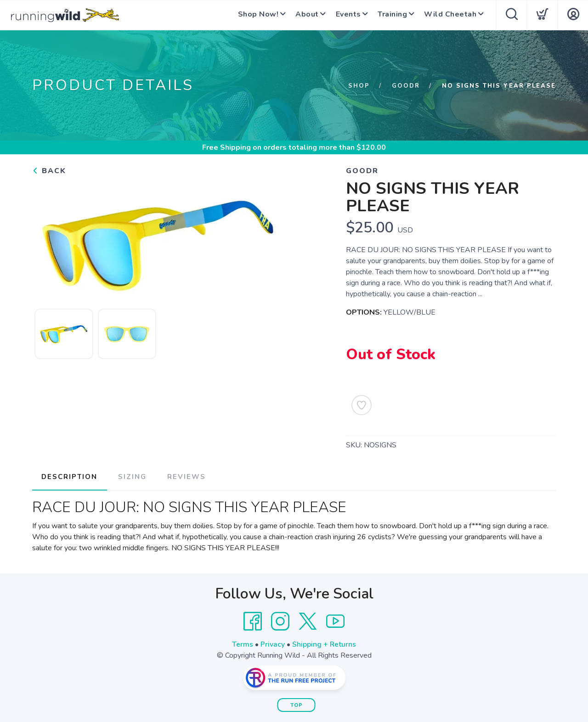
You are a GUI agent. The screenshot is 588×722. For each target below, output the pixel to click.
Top (297, 704)
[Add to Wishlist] (362, 405)
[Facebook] (253, 620)
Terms (243, 643)
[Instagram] (280, 620)
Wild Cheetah (448, 15)
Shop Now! (251, 15)
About (301, 15)
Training (389, 15)
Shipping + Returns (324, 643)
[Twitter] (308, 620)
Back (49, 171)
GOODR (406, 86)
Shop (359, 86)
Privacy (273, 643)
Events (343, 15)
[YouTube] (335, 620)
